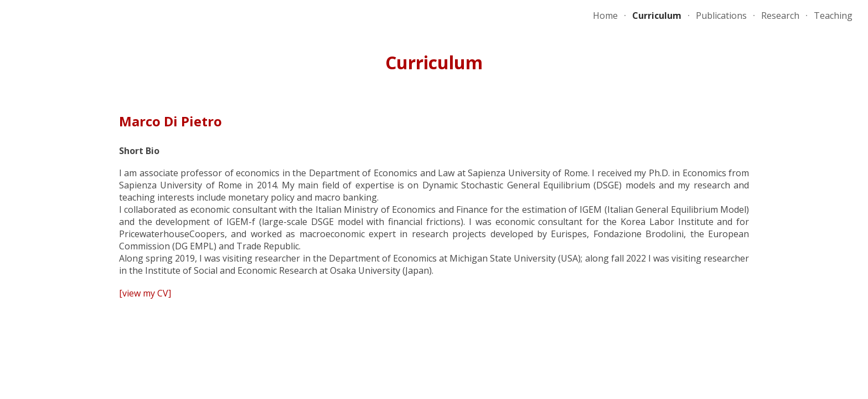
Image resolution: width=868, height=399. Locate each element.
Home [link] (605, 16)
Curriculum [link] (657, 16)
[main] (434, 63)
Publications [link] (721, 16)
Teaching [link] (833, 16)
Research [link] (780, 16)
